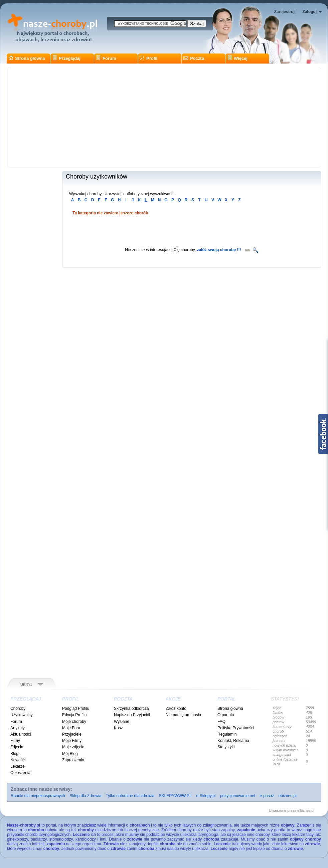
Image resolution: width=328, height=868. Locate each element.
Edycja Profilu (74, 715)
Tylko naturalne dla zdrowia (130, 796)
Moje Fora (71, 728)
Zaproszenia (73, 760)
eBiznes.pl (306, 810)
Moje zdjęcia (73, 747)
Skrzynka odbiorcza (131, 709)
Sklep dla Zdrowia (85, 796)
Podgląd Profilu (76, 709)
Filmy (15, 741)
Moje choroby (74, 722)
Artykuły (18, 728)
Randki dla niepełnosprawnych (38, 796)
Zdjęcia (17, 747)
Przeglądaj (66, 58)
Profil (148, 58)
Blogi (15, 754)
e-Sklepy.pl (206, 796)
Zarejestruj (284, 12)
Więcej (237, 58)
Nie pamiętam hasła (183, 715)
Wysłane (122, 722)
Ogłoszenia (20, 773)
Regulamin (227, 734)
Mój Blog (70, 754)
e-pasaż (267, 796)
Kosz (118, 728)
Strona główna (27, 58)
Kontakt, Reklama (233, 741)
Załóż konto (176, 709)
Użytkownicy (22, 715)
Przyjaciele (72, 734)
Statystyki (226, 747)
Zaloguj (309, 12)
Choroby (18, 709)
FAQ (221, 722)
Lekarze (18, 766)
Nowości (18, 760)
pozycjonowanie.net (238, 796)
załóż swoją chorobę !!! (219, 250)
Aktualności (21, 734)
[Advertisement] (164, 117)
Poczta (194, 58)
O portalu (226, 715)
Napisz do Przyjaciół (132, 715)
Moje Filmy (72, 741)
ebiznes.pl (288, 796)
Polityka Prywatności (236, 728)
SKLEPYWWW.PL (175, 796)
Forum (106, 58)
